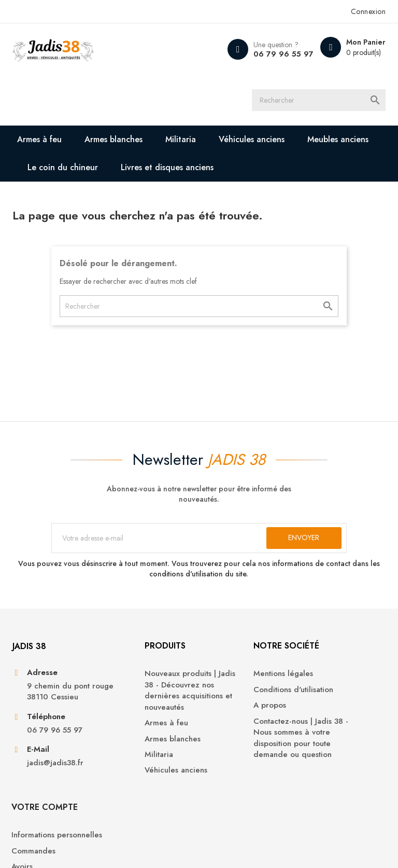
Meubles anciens (338, 141)
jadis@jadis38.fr (55, 785)
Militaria (181, 141)
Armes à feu (40, 141)
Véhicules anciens (252, 141)
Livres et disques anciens (168, 169)
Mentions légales (237, 684)
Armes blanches (114, 141)
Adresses (320, 742)
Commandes (326, 711)
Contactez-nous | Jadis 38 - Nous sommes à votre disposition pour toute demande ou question (246, 753)
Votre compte (337, 655)
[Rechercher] (329, 101)
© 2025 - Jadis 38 (42, 847)
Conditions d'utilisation (247, 699)
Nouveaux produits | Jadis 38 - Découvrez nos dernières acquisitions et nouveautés (147, 706)
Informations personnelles (327, 689)
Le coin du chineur (63, 169)
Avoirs (315, 726)
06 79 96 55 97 (282, 54)
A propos (223, 715)
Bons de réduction (337, 758)
